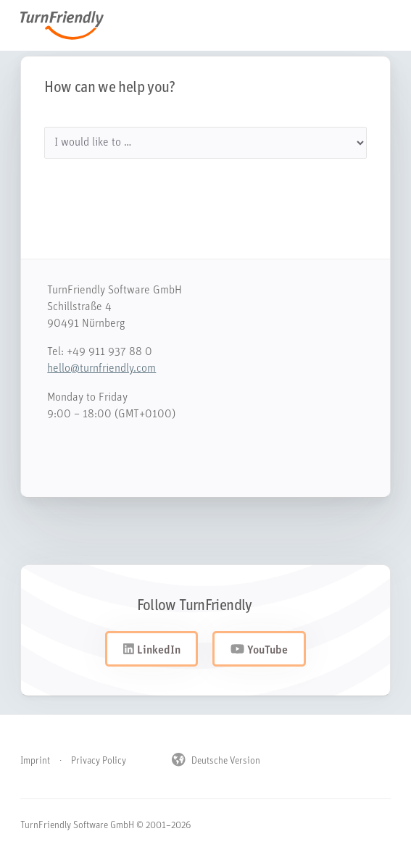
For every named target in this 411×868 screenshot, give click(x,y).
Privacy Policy (99, 761)
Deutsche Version (216, 761)
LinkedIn (152, 650)
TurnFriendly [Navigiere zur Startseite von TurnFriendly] (69, 25)
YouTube (259, 650)
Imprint (35, 761)
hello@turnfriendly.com (94, 369)
